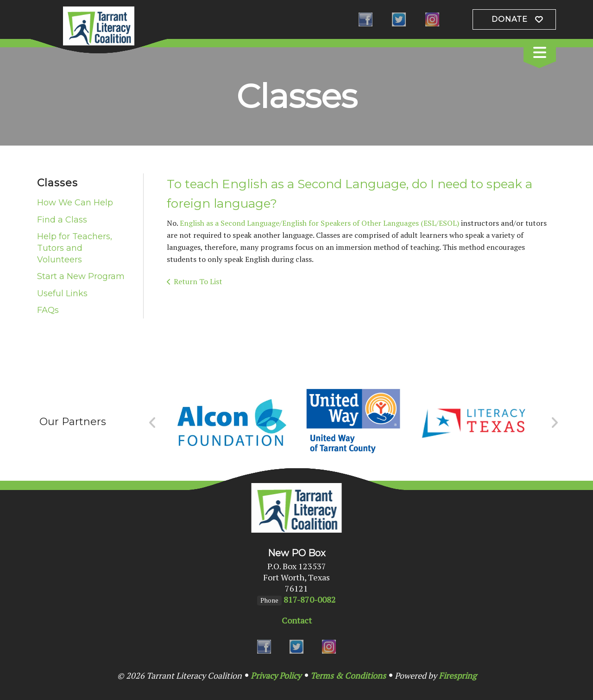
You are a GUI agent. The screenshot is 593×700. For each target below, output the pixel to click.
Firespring (457, 675)
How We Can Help (75, 203)
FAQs (48, 310)
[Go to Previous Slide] (153, 423)
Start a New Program (81, 276)
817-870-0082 (310, 599)
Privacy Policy (276, 675)
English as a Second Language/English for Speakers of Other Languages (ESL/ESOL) (319, 223)
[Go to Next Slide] (554, 423)
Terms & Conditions (348, 675)
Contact (297, 620)
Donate (510, 19)
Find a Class (62, 220)
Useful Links (62, 293)
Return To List (198, 281)
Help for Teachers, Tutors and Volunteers (75, 248)
